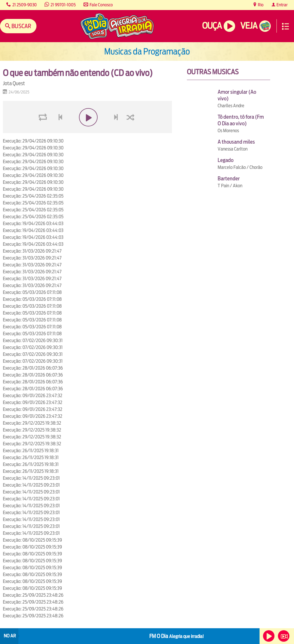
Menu (285, 26)
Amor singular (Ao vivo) (237, 95)
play (87, 131)
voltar (59, 131)
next (116, 131)
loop (44, 131)
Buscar (21, 26)
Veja (249, 26)
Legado (226, 160)
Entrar (282, 5)
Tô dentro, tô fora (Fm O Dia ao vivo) (241, 120)
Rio (260, 5)
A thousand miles (236, 142)
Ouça (212, 26)
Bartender (229, 178)
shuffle (131, 131)
